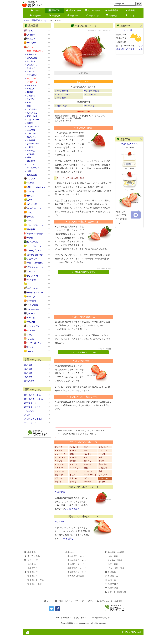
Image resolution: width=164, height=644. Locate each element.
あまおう (31, 61)
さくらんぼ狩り (115, 569)
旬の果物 (32, 573)
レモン (30, 351)
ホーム (35, 10)
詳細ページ (33, 82)
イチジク (31, 179)
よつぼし (31, 154)
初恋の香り (32, 116)
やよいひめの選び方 (92, 99)
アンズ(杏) (32, 43)
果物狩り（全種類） (115, 561)
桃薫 (29, 157)
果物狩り (35, 16)
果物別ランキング (76, 573)
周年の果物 (37, 381)
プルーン (31, 314)
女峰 (29, 102)
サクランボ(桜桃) (35, 234)
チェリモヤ (32, 259)
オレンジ (31, 192)
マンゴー (31, 330)
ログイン (131, 16)
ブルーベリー (33, 309)
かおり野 (31, 140)
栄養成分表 (112, 10)
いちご (46, 20)
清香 (100, 466)
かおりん (88, 466)
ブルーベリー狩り (116, 577)
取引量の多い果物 (37, 395)
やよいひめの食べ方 (92, 103)
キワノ (30, 213)
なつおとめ (89, 480)
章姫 (29, 106)
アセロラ (31, 35)
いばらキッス (33, 127)
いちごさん (32, 133)
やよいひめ (32, 78)
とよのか (31, 99)
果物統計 (131, 10)
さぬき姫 (31, 96)
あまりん (73, 459)
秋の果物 (37, 373)
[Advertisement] (82, 303)
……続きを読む (72, 517)
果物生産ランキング (77, 565)
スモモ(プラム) (34, 250)
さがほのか (32, 75)
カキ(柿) (31, 196)
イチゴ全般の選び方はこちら (83, 280)
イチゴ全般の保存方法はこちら (83, 361)
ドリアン (31, 272)
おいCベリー (33, 137)
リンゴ (30, 347)
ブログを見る (89, 114)
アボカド (31, 39)
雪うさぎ (73, 490)
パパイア (31, 297)
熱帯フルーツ (37, 403)
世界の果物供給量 (76, 585)
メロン (30, 335)
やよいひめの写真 (129, 144)
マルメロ (31, 322)
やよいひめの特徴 (61, 99)
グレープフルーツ (35, 225)
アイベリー (32, 109)
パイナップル (33, 288)
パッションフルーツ (36, 293)
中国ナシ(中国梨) (35, 263)
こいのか (31, 164)
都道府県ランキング (77, 577)
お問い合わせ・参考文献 (110, 610)
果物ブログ (93, 16)
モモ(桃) (31, 339)
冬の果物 (37, 377)
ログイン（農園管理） (116, 600)
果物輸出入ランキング (78, 569)
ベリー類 (31, 318)
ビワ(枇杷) (32, 301)
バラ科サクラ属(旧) (37, 419)
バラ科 (37, 415)
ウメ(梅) (31, 183)
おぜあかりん (60, 466)
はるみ (72, 483)
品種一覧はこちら (35, 51)
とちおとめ (32, 58)
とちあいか (32, 54)
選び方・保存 (74, 10)
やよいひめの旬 (61, 106)
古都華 (30, 123)
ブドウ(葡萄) (33, 305)
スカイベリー (33, 120)
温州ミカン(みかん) (36, 187)
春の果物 (37, 365)
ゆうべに (31, 151)
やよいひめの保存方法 (63, 103)
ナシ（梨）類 (37, 423)
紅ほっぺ (31, 68)
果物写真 (54, 16)
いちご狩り (129, 30)
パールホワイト (34, 168)
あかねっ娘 (74, 456)
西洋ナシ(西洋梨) (35, 255)
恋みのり (31, 161)
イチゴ (30, 47)
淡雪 (29, 171)
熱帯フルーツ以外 (37, 407)
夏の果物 (37, 369)
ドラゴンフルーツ (35, 267)
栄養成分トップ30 (36, 589)
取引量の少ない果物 (37, 399)
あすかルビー (33, 85)
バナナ (30, 284)
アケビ (30, 31)
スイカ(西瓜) (33, 242)
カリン (30, 200)
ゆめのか (31, 89)
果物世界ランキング (77, 581)
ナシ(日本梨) (33, 276)
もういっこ (32, 113)
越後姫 (30, 92)
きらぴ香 (31, 130)
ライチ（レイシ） (35, 343)
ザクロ (30, 238)
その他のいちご (61, 114)
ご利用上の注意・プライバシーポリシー (75, 610)
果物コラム (74, 16)
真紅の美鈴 (32, 175)
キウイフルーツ (34, 208)
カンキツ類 (32, 204)
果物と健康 (111, 596)
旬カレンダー (93, 10)
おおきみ (102, 462)
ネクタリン (32, 280)
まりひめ (31, 147)
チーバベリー (33, 144)
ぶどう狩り (113, 573)
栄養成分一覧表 (35, 593)
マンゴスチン (33, 326)
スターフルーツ (34, 246)
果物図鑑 (54, 10)
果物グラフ (33, 577)
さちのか (31, 71)
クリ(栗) (31, 217)
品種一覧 (112, 16)
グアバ (30, 221)
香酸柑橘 (31, 229)
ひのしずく (32, 65)
